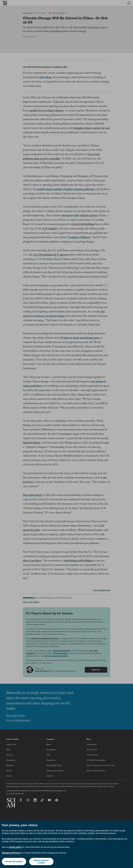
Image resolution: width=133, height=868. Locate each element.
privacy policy (15, 847)
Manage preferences (11, 853)
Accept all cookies (14, 861)
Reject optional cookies (41, 861)
